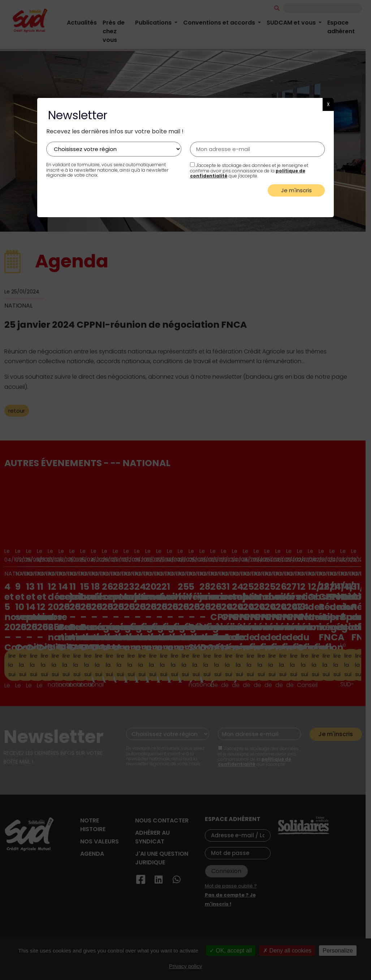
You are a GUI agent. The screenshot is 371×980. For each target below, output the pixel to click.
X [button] (328, 104)
